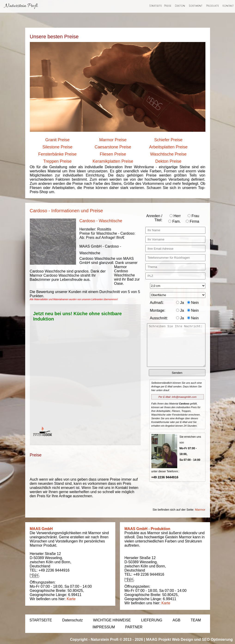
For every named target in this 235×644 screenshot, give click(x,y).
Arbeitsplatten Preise (168, 147)
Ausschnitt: (159, 318)
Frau (193, 216)
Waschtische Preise (168, 154)
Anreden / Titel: (154, 218)
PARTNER (134, 627)
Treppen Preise (57, 161)
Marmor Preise (113, 140)
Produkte (212, 6)
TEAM (196, 620)
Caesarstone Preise (113, 147)
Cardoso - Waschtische (101, 221)
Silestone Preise (57, 147)
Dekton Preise (168, 161)
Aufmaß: (157, 303)
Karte (71, 599)
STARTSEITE (41, 620)
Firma (192, 221)
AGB (177, 620)
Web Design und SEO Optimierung (202, 640)
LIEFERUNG (152, 620)
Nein (193, 303)
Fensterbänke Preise (57, 154)
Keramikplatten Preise (113, 161)
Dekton (180, 6)
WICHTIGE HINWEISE (112, 620)
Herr (175, 216)
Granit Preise (57, 140)
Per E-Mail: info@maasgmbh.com (178, 397)
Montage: (158, 310)
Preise (168, 6)
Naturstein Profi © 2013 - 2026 (117, 640)
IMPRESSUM (104, 627)
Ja (180, 303)
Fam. (174, 221)
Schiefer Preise (168, 140)
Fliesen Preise (113, 154)
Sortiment (196, 6)
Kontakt (228, 6)
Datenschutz (72, 620)
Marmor (200, 510)
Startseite (156, 6)
